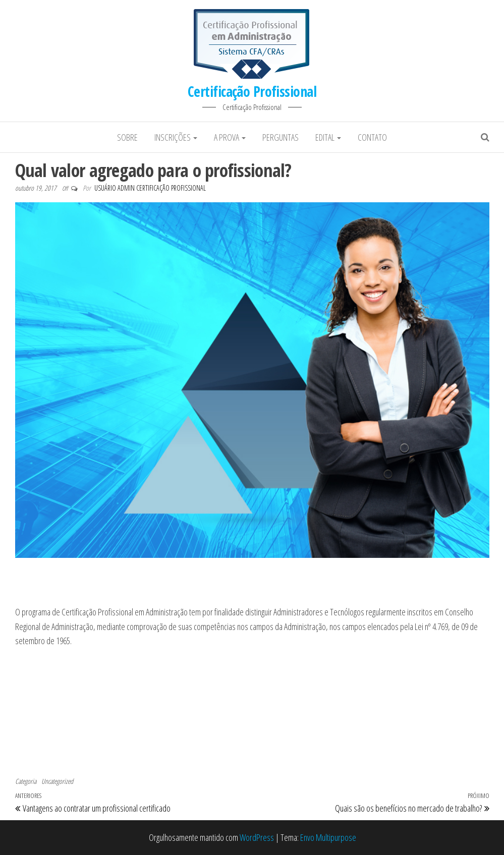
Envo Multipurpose (328, 837)
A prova (230, 137)
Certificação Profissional (252, 91)
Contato (372, 137)
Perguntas (281, 137)
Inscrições (176, 137)
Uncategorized (57, 781)
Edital (328, 137)
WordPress (257, 837)
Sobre (127, 137)
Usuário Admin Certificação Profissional (150, 188)
